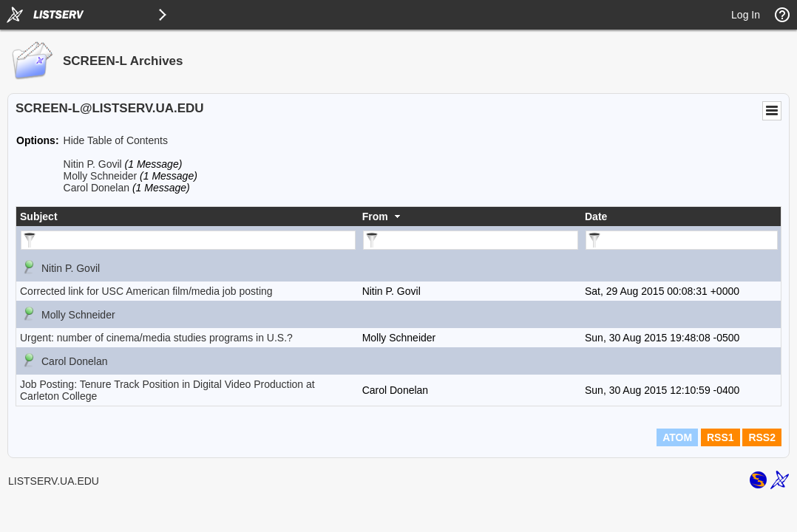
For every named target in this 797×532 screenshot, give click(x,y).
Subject (39, 216)
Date (596, 216)
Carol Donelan (97, 188)
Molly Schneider (101, 176)
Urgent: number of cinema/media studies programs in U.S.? (156, 338)
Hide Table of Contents (116, 140)
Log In (746, 15)
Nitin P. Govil (93, 164)
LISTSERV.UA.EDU (54, 481)
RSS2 (762, 437)
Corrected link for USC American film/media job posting (146, 291)
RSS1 (720, 437)
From (375, 216)
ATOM (677, 437)
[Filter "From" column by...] (471, 240)
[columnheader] (187, 216)
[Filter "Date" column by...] (682, 240)
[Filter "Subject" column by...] (188, 240)
